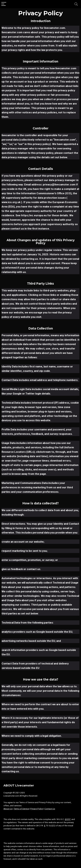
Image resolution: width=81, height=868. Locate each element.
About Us (8, 809)
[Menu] (4, 4)
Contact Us (50, 809)
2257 (68, 819)
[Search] (76, 4)
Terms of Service (21, 809)
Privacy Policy (37, 809)
